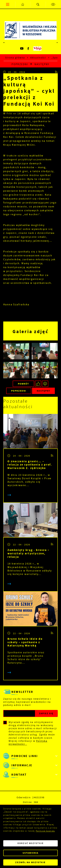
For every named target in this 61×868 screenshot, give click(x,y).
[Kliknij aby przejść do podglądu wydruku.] (45, 384)
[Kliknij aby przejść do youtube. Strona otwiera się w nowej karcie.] (22, 48)
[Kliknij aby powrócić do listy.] (31, 64)
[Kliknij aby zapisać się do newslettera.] (46, 713)
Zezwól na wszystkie (30, 862)
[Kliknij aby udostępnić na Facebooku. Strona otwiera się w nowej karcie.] (38, 384)
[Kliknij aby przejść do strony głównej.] (23, 4)
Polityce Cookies (45, 831)
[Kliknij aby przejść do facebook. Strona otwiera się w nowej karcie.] (28, 48)
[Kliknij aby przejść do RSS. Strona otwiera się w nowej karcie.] (56, 72)
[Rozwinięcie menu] (30, 756)
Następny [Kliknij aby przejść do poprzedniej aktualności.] (42, 64)
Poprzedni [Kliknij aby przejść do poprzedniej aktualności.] (20, 64)
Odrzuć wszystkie (30, 843)
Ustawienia (30, 853)
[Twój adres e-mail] (19, 713)
